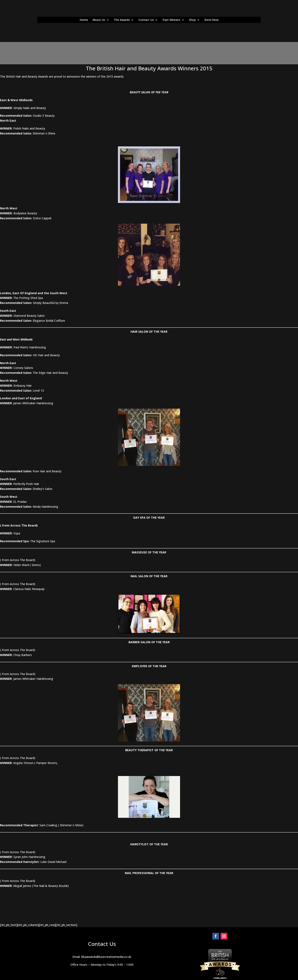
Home (84, 20)
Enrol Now (211, 20)
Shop (192, 20)
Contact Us (146, 20)
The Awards (122, 20)
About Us (99, 20)
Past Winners (171, 20)
